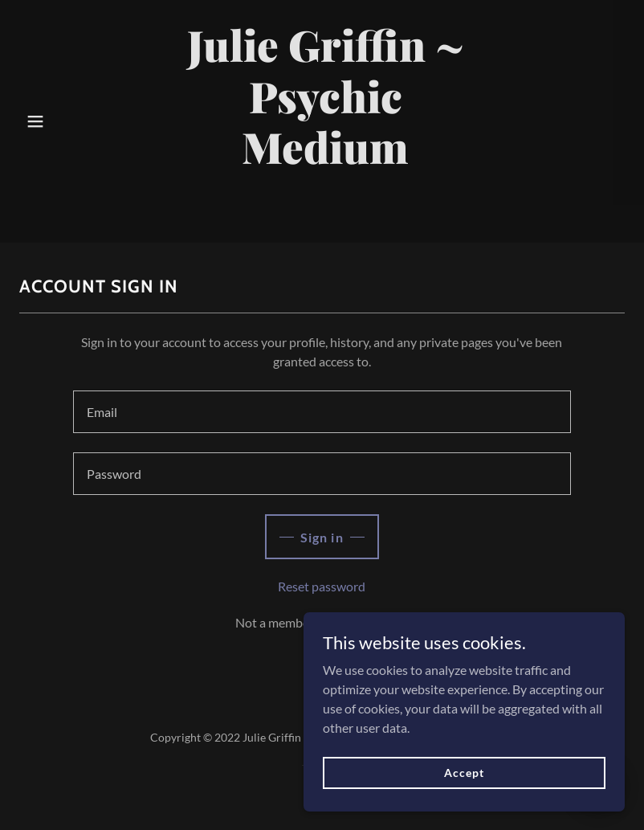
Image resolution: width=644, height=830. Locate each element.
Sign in (322, 537)
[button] (35, 121)
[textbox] (322, 412)
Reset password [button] (322, 586)
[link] (325, 210)
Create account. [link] (365, 622)
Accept (464, 784)
